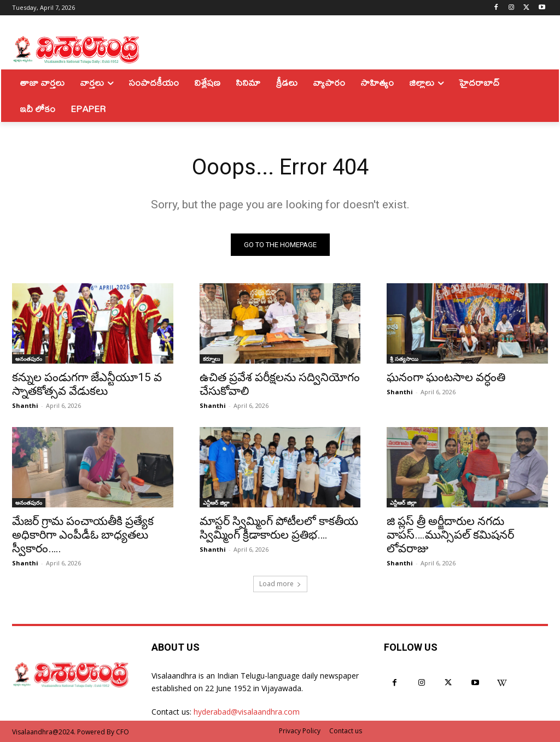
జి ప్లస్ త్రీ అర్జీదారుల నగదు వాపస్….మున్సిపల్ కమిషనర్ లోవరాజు (450, 535)
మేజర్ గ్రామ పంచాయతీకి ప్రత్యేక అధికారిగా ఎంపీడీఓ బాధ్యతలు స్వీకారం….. (83, 535)
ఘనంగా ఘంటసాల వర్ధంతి (446, 377)
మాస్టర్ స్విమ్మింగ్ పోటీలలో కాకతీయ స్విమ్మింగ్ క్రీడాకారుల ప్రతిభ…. (279, 528)
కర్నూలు (211, 359)
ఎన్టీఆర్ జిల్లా (216, 503)
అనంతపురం (29, 359)
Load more (280, 584)
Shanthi (25, 405)
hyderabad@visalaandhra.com (247, 712)
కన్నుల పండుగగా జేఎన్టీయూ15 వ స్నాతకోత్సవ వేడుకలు (87, 384)
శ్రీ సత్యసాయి (404, 359)
